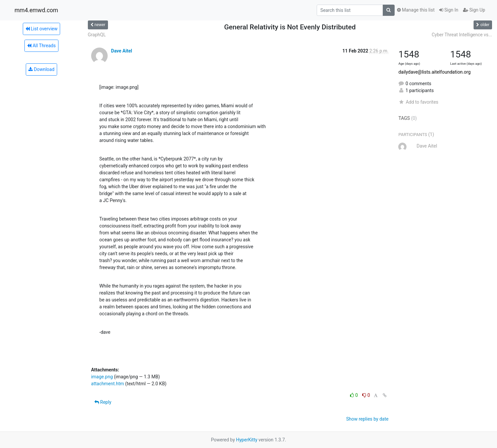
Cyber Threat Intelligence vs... (462, 35)
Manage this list (416, 10)
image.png (102, 377)
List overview (42, 29)
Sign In (449, 10)
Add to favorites (418, 102)
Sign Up (474, 10)
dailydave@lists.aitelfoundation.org (434, 72)
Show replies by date (367, 419)
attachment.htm (108, 384)
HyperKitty (247, 440)
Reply (103, 402)
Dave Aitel (122, 51)
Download (41, 69)
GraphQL (97, 35)
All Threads (41, 46)
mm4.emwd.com (36, 10)
